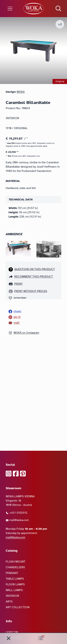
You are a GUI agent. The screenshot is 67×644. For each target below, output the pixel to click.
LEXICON (12, 632)
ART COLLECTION (18, 607)
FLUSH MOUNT (16, 562)
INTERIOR (12, 596)
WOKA (21, 92)
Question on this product (35, 269)
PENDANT (12, 573)
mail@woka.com (17, 520)
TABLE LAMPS (15, 579)
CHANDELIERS (15, 567)
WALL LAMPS (14, 590)
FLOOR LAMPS (15, 584)
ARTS (9, 602)
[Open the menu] (11, 9)
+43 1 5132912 (17, 513)
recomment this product (34, 277)
